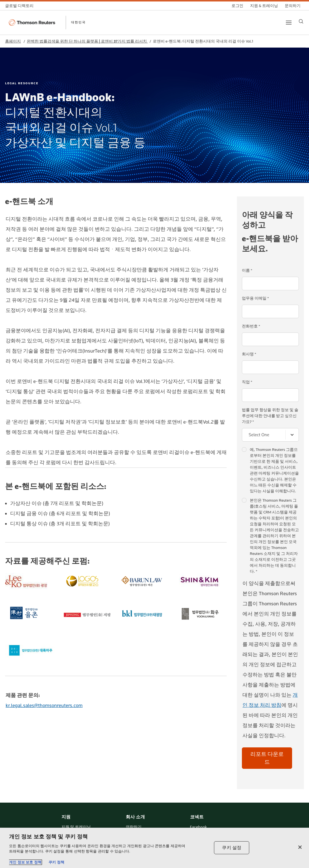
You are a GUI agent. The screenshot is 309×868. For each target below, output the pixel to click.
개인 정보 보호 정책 (25, 862)
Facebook (198, 827)
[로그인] (237, 6)
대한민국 (78, 22)
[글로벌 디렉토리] (21, 6)
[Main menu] (289, 23)
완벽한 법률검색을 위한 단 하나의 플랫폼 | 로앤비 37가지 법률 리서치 (87, 41)
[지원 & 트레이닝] (264, 6)
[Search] (301, 21)
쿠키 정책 (56, 862)
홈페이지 (13, 41)
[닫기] (300, 847)
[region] (154, 848)
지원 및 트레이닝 (76, 827)
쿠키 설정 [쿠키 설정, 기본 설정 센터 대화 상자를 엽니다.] (232, 848)
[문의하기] (293, 6)
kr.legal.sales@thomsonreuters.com (44, 705)
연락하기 (134, 827)
